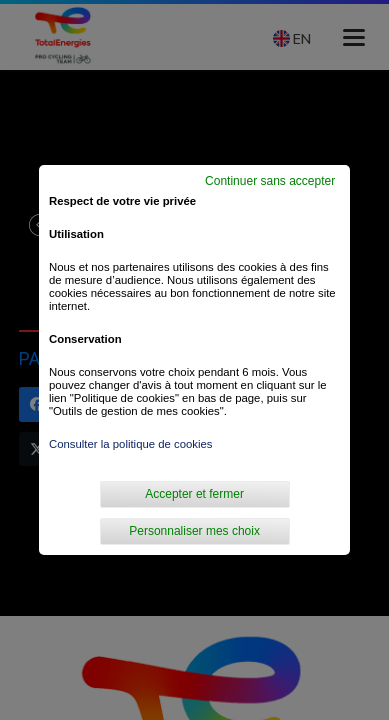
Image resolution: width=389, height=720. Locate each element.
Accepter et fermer (194, 494)
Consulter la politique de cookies (131, 444)
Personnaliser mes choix (194, 531)
